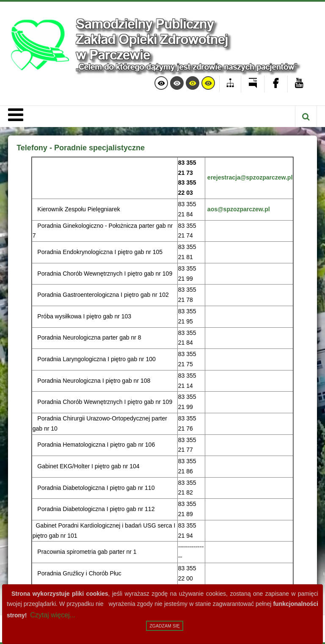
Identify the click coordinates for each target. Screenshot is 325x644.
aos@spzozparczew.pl (239, 209)
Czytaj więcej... (53, 615)
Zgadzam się (164, 626)
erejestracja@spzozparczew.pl (250, 177)
